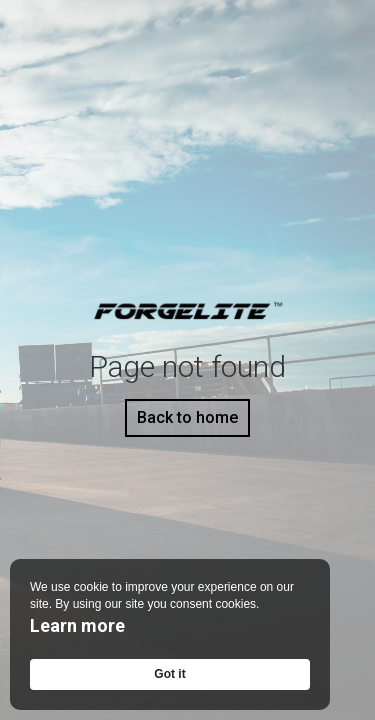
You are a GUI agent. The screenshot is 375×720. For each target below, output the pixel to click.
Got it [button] (169, 674)
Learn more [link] (77, 625)
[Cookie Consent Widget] (170, 634)
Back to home (187, 417)
